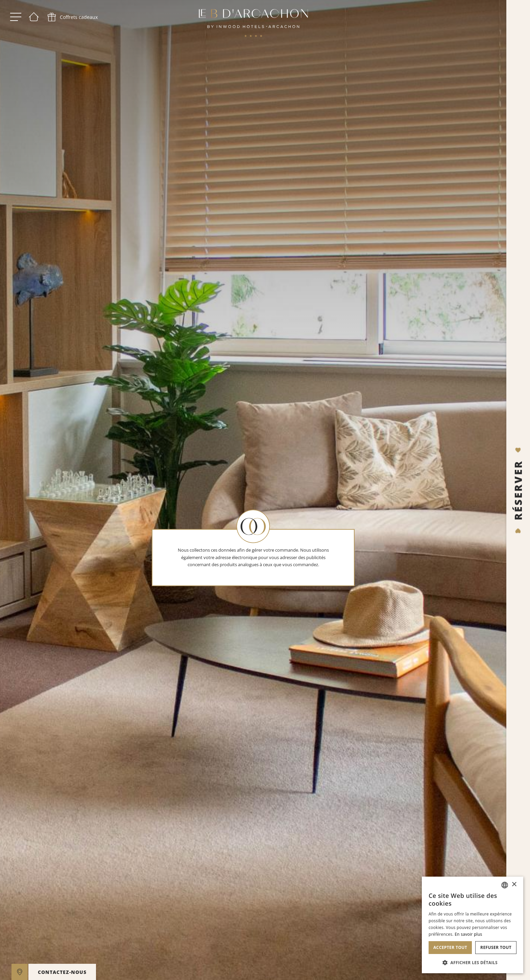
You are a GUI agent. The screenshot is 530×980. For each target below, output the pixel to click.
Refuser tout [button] (496, 947)
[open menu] (16, 17)
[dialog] (473, 925)
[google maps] (20, 972)
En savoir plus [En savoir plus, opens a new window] (468, 934)
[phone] (72, 17)
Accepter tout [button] (450, 947)
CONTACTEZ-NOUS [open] (62, 972)
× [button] (514, 885)
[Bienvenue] (34, 17)
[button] (473, 962)
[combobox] (505, 885)
